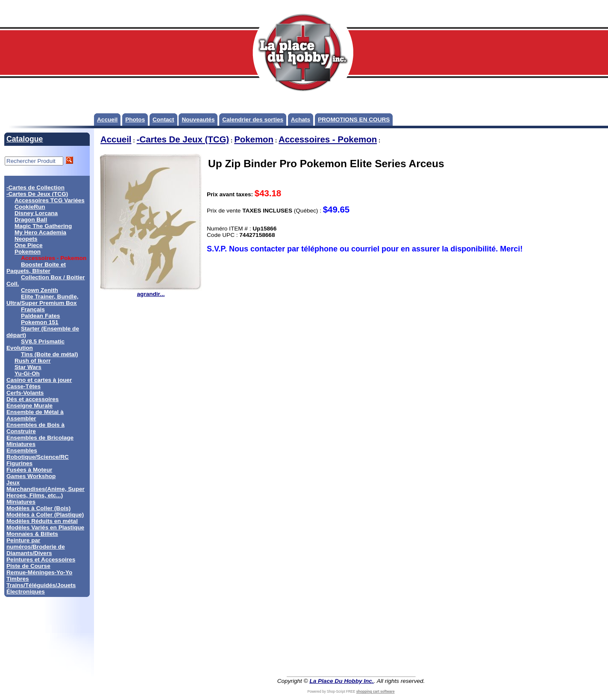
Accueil (107, 120)
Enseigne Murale (29, 406)
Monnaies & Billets (32, 534)
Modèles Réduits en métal (42, 521)
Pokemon (28, 252)
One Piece (29, 245)
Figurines (19, 463)
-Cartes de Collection (35, 188)
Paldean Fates (40, 316)
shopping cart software (376, 692)
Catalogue (25, 139)
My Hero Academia (40, 232)
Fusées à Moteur (29, 470)
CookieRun (30, 207)
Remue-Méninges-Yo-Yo (39, 572)
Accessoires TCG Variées (50, 200)
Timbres (18, 579)
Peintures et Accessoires (41, 560)
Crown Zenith (40, 290)
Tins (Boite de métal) (49, 354)
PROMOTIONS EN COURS (354, 120)
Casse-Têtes (23, 386)
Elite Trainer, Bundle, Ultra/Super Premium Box (42, 300)
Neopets (26, 239)
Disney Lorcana (36, 213)
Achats (301, 120)
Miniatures (21, 502)
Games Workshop (31, 476)
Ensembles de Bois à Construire (35, 428)
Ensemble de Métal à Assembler (35, 415)
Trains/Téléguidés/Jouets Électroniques (41, 588)
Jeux (13, 483)
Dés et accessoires (32, 399)
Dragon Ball (31, 220)
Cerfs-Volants (25, 393)
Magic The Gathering (43, 226)
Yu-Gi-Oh (27, 374)
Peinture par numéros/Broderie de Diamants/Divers (36, 547)
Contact (163, 120)
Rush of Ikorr (33, 361)
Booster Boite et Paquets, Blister (36, 268)
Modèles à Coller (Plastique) (45, 515)
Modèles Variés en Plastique (45, 527)
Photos (135, 120)
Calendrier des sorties (253, 120)
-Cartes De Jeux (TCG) (37, 194)
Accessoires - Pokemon (328, 139)
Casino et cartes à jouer (39, 380)
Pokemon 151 (40, 322)
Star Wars (28, 367)
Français (33, 309)
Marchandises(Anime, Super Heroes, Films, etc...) (46, 492)
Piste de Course (28, 566)
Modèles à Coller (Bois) (38, 508)
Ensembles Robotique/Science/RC (38, 454)
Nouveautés (198, 120)
